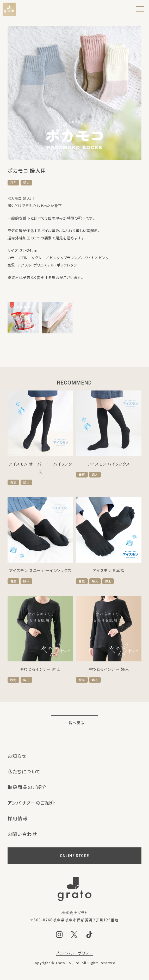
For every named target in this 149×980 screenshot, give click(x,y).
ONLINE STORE (75, 856)
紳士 (108, 581)
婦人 (26, 183)
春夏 (13, 482)
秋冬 (13, 183)
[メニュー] (140, 9)
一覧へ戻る (74, 723)
